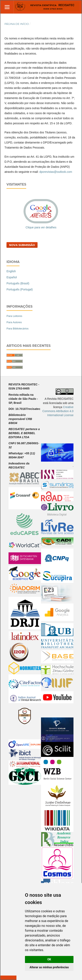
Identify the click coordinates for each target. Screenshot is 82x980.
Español (12, 277)
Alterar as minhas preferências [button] (49, 967)
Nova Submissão (22, 245)
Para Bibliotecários (18, 329)
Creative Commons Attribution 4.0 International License (58, 411)
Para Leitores (14, 316)
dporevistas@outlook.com (56, 172)
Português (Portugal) (20, 289)
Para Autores (14, 322)
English (11, 271)
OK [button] (49, 959)
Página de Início (17, 24)
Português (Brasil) (18, 283)
